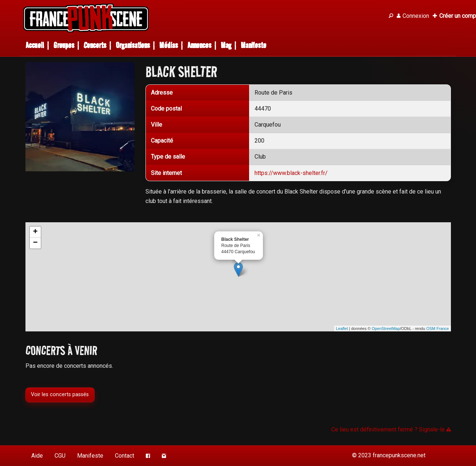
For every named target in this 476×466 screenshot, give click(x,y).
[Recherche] (391, 16)
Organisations (133, 45)
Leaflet (342, 328)
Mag (226, 45)
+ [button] (35, 232)
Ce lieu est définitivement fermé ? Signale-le (391, 429)
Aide (37, 456)
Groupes (64, 45)
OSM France (437, 328)
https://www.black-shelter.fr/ (291, 173)
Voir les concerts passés (60, 395)
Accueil (35, 45)
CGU (60, 456)
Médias (169, 45)
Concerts (95, 45)
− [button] (35, 243)
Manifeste (253, 45)
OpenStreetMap (386, 328)
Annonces (199, 45)
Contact (125, 456)
